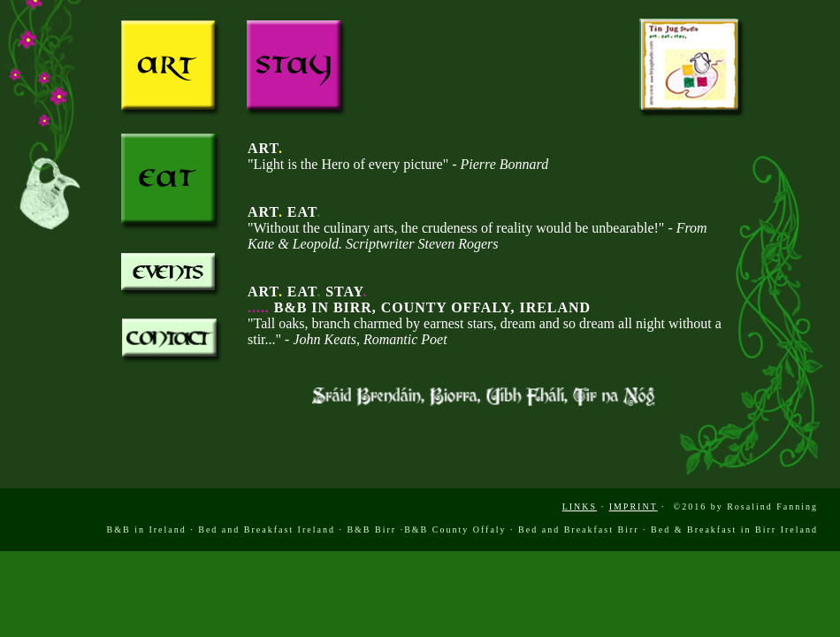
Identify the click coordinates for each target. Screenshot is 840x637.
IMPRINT (634, 507)
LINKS (580, 507)
